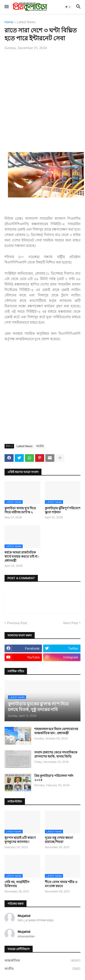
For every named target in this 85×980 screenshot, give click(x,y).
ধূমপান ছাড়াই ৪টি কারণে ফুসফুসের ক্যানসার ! (20, 840)
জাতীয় (40, 446)
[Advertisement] (42, 98)
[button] (6, 7)
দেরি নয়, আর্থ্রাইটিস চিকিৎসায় (17, 884)
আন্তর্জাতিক (42, 960)
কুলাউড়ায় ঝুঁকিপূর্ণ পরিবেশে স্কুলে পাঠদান (63, 510)
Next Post (71, 623)
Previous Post (17, 623)
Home (9, 22)
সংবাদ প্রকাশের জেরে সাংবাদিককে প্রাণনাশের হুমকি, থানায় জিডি (56, 754)
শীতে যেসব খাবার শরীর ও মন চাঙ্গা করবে (61, 884)
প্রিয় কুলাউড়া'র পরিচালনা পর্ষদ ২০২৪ (54, 778)
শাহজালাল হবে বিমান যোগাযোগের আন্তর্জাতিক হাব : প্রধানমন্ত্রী (56, 731)
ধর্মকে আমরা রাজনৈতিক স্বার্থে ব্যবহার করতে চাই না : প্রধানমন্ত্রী (22, 556)
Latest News (26, 22)
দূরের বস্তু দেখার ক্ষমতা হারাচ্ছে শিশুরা (59, 840)
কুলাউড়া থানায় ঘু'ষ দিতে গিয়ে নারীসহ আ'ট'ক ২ (20, 510)
